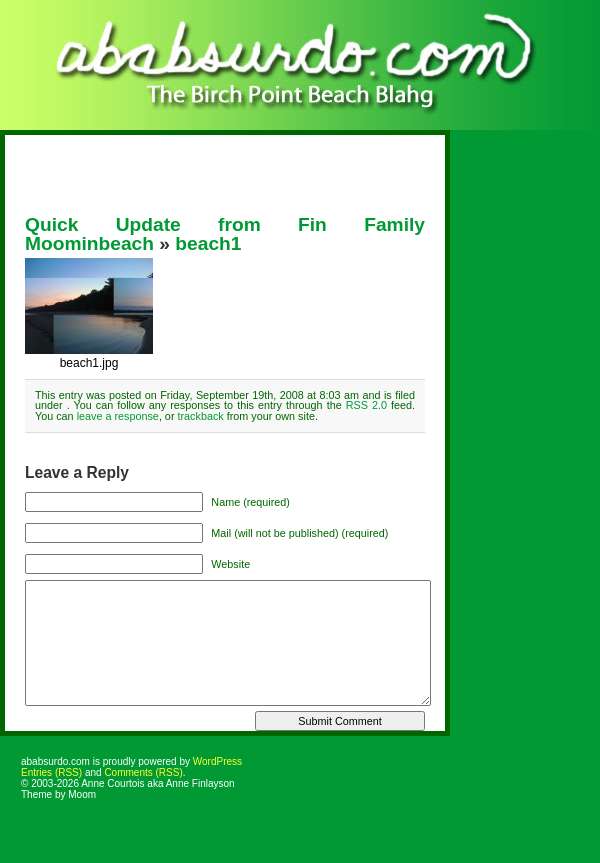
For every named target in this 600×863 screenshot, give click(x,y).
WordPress (217, 761)
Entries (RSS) (51, 772)
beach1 (208, 243)
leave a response (118, 416)
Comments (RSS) (143, 772)
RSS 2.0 (366, 405)
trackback (200, 416)
